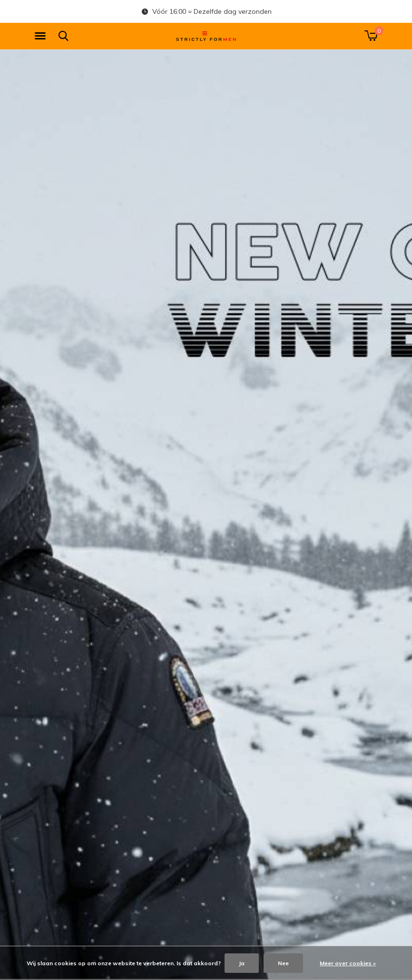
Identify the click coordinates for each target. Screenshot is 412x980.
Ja (242, 963)
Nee (283, 963)
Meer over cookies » (348, 963)
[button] (42, 36)
